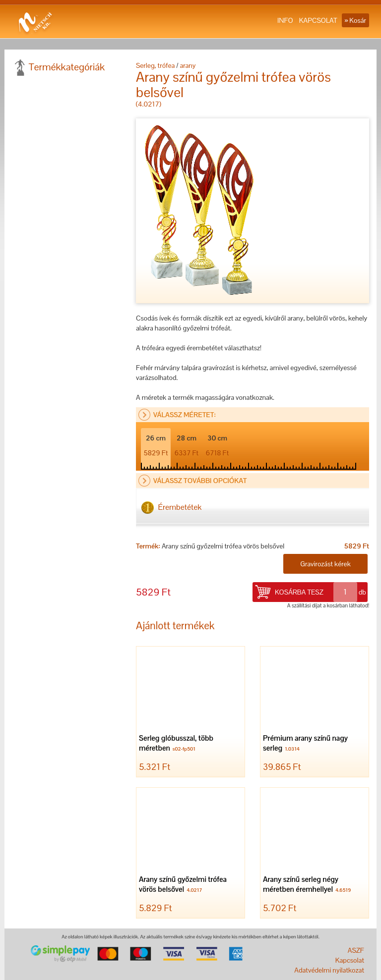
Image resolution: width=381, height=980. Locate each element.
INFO (285, 20)
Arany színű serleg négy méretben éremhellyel (308, 885)
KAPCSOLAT (318, 20)
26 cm (156, 446)
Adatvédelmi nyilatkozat (329, 970)
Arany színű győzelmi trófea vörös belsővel (183, 885)
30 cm (218, 446)
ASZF (356, 950)
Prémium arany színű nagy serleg (305, 744)
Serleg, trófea (155, 65)
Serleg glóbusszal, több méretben (176, 744)
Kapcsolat (350, 960)
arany (188, 65)
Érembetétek (171, 508)
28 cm (187, 446)
